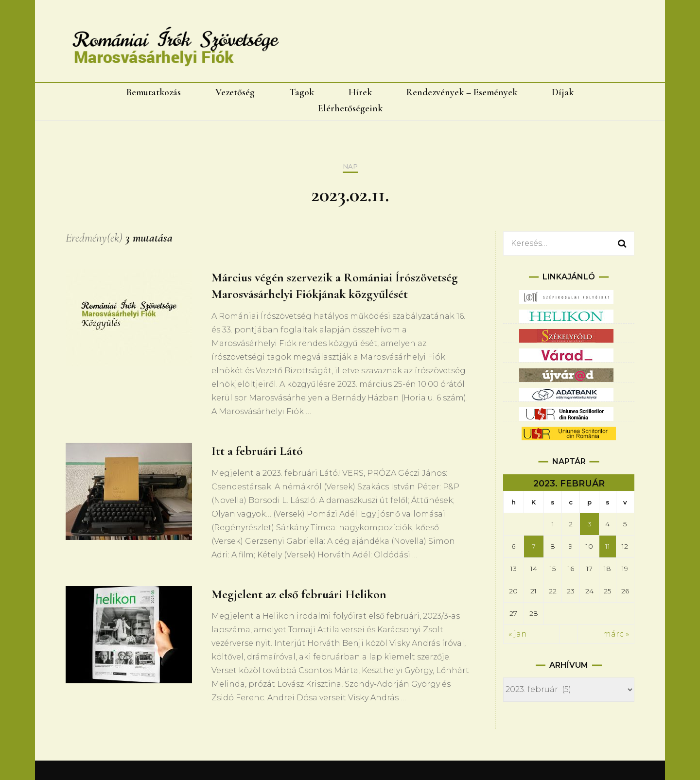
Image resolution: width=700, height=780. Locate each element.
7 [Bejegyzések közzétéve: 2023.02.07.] (534, 546)
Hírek (360, 92)
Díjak (563, 92)
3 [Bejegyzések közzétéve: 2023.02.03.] (590, 524)
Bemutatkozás (154, 92)
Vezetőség (235, 92)
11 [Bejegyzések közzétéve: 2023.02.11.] (608, 546)
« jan (518, 634)
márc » (616, 634)
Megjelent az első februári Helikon (299, 594)
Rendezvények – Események (462, 92)
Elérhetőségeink (350, 108)
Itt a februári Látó (257, 451)
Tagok (302, 92)
